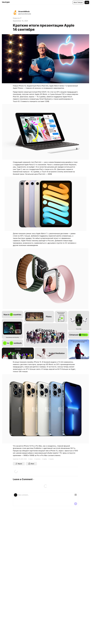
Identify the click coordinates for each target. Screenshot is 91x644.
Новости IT (17, 18)
